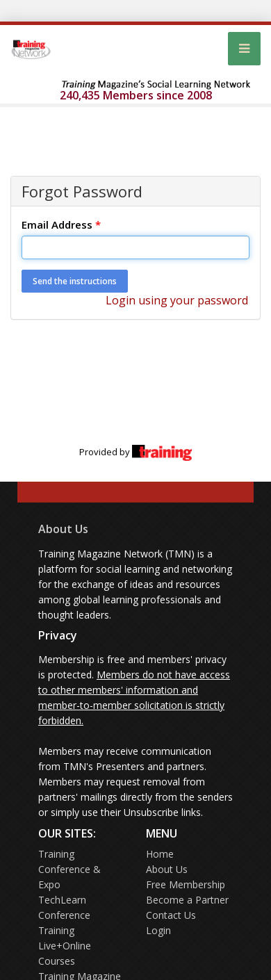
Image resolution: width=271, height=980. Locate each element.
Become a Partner (187, 900)
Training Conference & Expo (69, 869)
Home (160, 854)
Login (158, 930)
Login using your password (177, 300)
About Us (63, 529)
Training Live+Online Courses (65, 946)
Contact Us (171, 915)
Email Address (61, 224)
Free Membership (186, 884)
